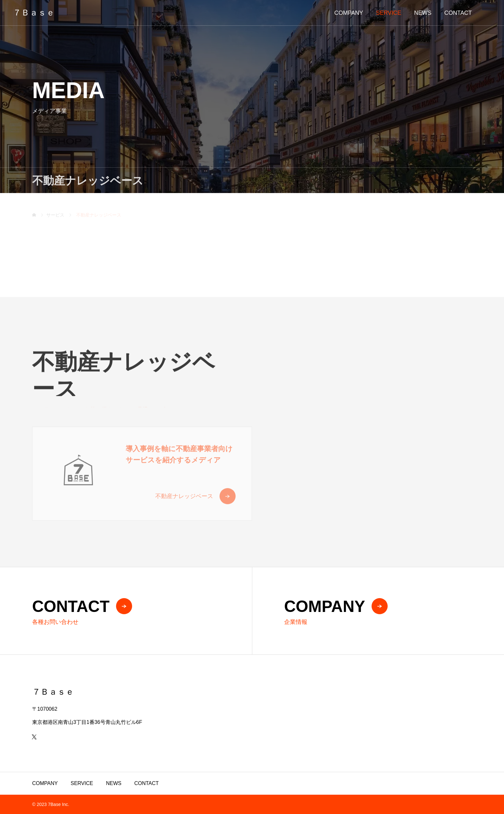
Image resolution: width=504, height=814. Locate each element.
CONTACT (458, 13)
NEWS (423, 13)
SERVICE (389, 13)
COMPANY (349, 13)
